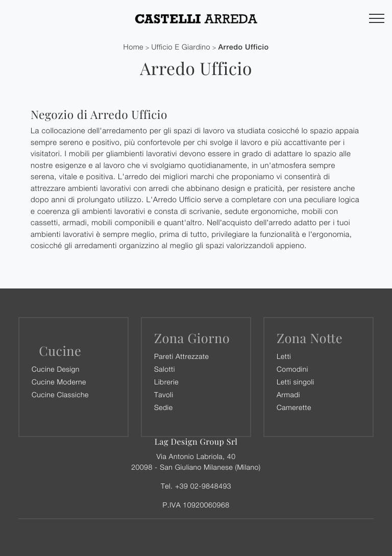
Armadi (288, 394)
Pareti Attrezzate (181, 356)
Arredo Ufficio (243, 47)
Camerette (294, 407)
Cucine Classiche (60, 394)
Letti (284, 356)
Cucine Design (56, 369)
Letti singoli (296, 382)
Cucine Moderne (59, 382)
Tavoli (164, 394)
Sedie (163, 407)
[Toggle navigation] (377, 19)
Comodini (292, 369)
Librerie (166, 382)
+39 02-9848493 (203, 486)
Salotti (165, 369)
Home (134, 47)
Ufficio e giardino (181, 47)
